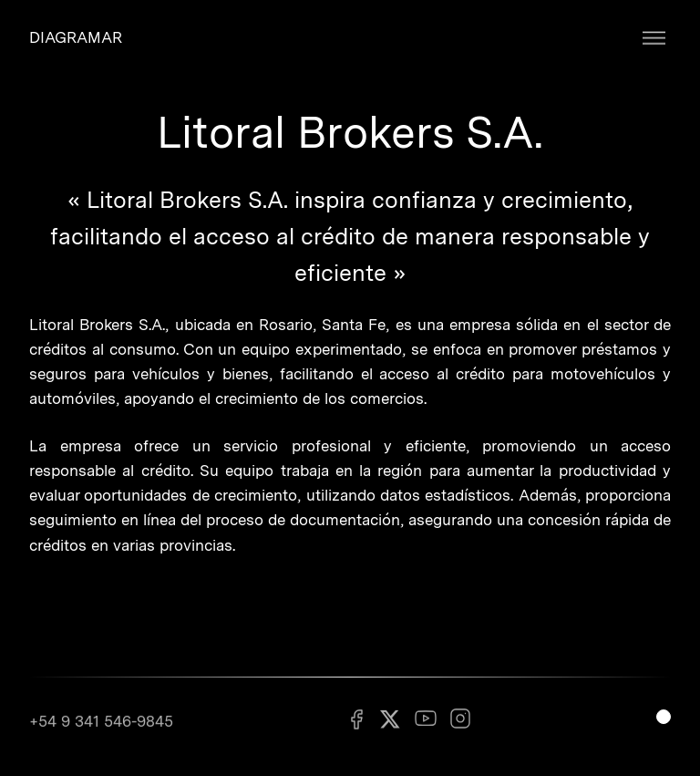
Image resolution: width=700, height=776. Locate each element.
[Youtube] (426, 724)
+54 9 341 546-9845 (101, 725)
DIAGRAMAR (76, 37)
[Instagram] (460, 724)
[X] (391, 725)
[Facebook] (356, 724)
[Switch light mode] (664, 717)
